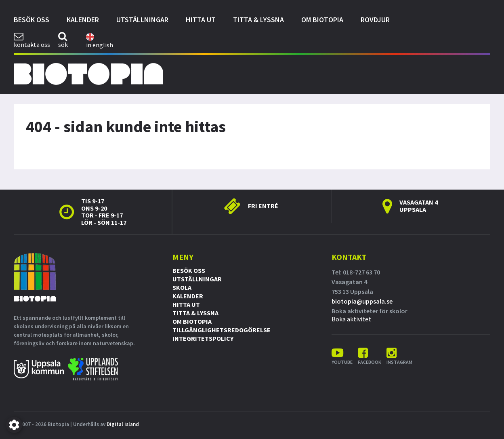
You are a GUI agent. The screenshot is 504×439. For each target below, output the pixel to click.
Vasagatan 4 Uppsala (419, 206)
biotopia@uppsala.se (362, 301)
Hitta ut (201, 20)
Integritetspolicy (203, 338)
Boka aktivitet (351, 319)
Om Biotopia (322, 20)
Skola (182, 287)
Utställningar (142, 20)
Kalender (83, 20)
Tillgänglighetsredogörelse (222, 330)
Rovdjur (375, 20)
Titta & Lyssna (258, 20)
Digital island (123, 424)
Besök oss (31, 20)
